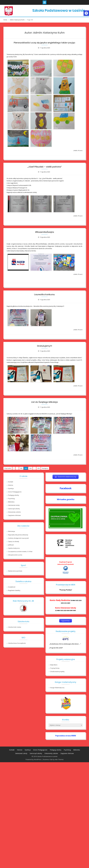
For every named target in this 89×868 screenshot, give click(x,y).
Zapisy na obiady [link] (14, 541)
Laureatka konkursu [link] (44, 294)
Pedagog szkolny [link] (14, 495)
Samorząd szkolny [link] (14, 509)
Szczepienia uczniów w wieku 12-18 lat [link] (20, 551)
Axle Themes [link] (59, 759)
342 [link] (21, 468)
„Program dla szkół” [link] (56, 648)
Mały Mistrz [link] (54, 665)
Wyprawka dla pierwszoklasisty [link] (18, 535)
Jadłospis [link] (11, 545)
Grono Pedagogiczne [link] (15, 492)
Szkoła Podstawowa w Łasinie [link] (59, 10)
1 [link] (14, 468)
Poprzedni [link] (8, 468)
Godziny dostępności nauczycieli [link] (18, 538)
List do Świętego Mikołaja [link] (44, 402)
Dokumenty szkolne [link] (14, 512)
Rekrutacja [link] (12, 531)
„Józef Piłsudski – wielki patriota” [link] (45, 167)
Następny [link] (45, 468)
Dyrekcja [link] (11, 488)
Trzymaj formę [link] (55, 668)
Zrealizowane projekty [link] (57, 671)
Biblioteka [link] (11, 502)
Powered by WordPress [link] (33, 759)
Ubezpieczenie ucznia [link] (15, 555)
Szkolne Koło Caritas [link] (15, 627)
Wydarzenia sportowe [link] (15, 571)
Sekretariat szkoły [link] (14, 505)
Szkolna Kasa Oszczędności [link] (17, 643)
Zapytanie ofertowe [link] (14, 515)
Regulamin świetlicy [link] (14, 590)
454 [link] (39, 468)
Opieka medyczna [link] (14, 548)
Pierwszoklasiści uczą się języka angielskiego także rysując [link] (44, 43)
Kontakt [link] (11, 482)
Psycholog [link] (11, 498)
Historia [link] (11, 485)
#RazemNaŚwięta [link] (45, 232)
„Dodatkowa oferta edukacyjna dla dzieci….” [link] (65, 644)
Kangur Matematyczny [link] (57, 688)
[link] (86, 13)
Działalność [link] (12, 587)
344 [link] (30, 468)
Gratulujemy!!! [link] (44, 346)
